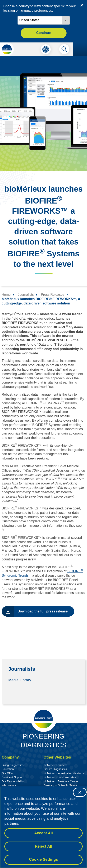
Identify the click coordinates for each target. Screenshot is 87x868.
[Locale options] (44, 20)
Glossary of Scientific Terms (60, 785)
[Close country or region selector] (82, 5)
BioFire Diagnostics (55, 769)
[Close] (80, 792)
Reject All (43, 846)
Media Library (20, 680)
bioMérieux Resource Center (61, 781)
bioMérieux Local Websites (60, 777)
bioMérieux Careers (55, 765)
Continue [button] (43, 33)
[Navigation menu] (80, 49)
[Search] (64, 50)
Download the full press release (43, 611)
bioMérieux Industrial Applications (64, 773)
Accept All (43, 833)
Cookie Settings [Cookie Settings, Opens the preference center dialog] (43, 860)
